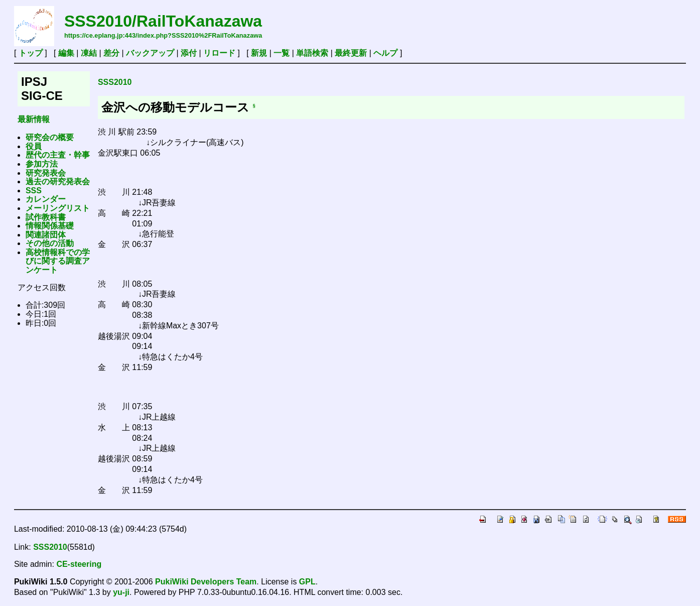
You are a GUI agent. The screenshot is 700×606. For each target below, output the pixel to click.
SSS (34, 191)
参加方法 (42, 164)
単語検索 (312, 53)
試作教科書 (46, 217)
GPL (307, 582)
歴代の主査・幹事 (58, 155)
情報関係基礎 (50, 226)
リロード (219, 53)
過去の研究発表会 (58, 181)
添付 (189, 53)
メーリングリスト (58, 208)
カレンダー (46, 199)
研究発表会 (46, 173)
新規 (259, 53)
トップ (31, 53)
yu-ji (121, 592)
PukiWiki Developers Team (206, 582)
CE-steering (79, 564)
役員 (34, 146)
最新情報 (34, 119)
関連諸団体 (46, 235)
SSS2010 (115, 82)
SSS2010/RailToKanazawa (163, 21)
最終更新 (351, 53)
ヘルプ (385, 53)
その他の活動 (50, 243)
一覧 (282, 53)
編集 (66, 53)
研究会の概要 (50, 137)
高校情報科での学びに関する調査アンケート (58, 261)
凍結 (89, 53)
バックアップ (150, 53)
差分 (111, 53)
